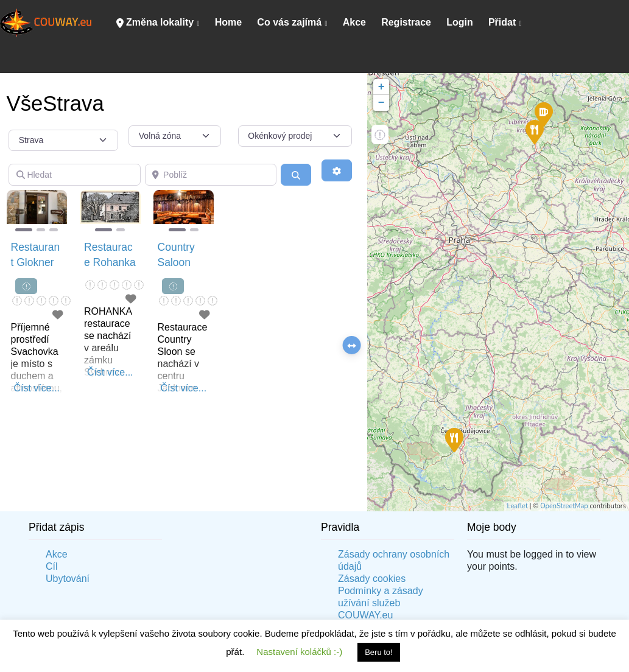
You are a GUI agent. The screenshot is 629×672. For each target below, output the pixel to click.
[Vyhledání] (296, 175)
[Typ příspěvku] (63, 141)
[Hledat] (75, 175)
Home (228, 22)
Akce (354, 22)
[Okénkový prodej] (295, 136)
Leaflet (518, 506)
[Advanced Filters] (337, 170)
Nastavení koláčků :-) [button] (299, 652)
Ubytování (68, 579)
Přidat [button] (502, 22)
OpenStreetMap (564, 506)
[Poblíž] (211, 175)
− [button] (381, 103)
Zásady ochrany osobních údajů (394, 560)
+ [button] (381, 87)
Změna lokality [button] (155, 23)
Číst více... (37, 388)
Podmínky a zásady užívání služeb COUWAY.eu (381, 603)
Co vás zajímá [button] (289, 22)
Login (460, 22)
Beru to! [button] (379, 652)
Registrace (406, 22)
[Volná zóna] (175, 136)
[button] (11, 212)
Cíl (52, 566)
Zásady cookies (372, 579)
